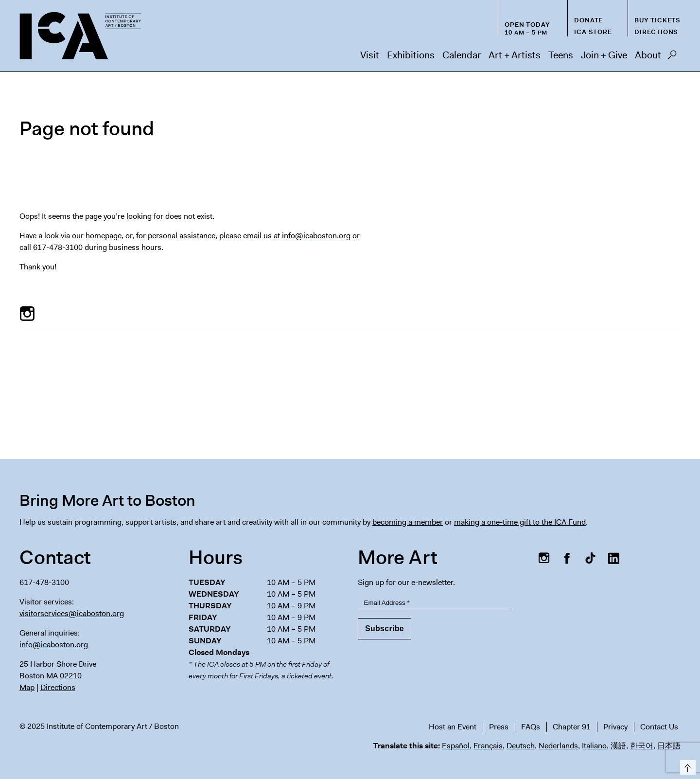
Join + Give (604, 55)
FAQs (531, 727)
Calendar (462, 55)
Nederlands (558, 746)
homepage (104, 236)
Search (672, 57)
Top (686, 766)
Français (488, 746)
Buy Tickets (657, 20)
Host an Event (453, 727)
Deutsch (521, 746)
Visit (370, 55)
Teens (561, 55)
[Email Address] (435, 603)
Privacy (615, 727)
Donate (588, 20)
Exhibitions (411, 55)
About (648, 55)
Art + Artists (515, 55)
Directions (656, 32)
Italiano (594, 746)
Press (499, 727)
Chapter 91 (572, 727)
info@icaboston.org (316, 236)
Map (27, 687)
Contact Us (659, 727)
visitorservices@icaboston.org (72, 613)
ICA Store (593, 32)
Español (456, 746)
